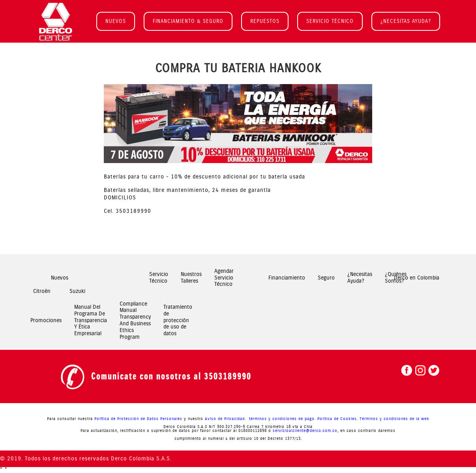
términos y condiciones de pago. (282, 419)
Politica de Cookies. (338, 419)
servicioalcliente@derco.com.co (305, 431)
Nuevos (60, 278)
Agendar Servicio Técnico (224, 278)
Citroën (42, 291)
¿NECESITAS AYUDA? (406, 21)
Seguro (326, 278)
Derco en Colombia (417, 278)
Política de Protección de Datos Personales (138, 419)
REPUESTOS (265, 21)
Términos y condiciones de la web (394, 419)
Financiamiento (287, 278)
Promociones (46, 320)
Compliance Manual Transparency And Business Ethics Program (135, 321)
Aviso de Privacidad (225, 419)
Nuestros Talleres (191, 278)
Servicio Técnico (159, 278)
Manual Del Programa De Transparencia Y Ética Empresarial (91, 321)
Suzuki (77, 291)
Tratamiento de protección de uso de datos (178, 321)
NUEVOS (116, 21)
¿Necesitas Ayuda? (360, 278)
